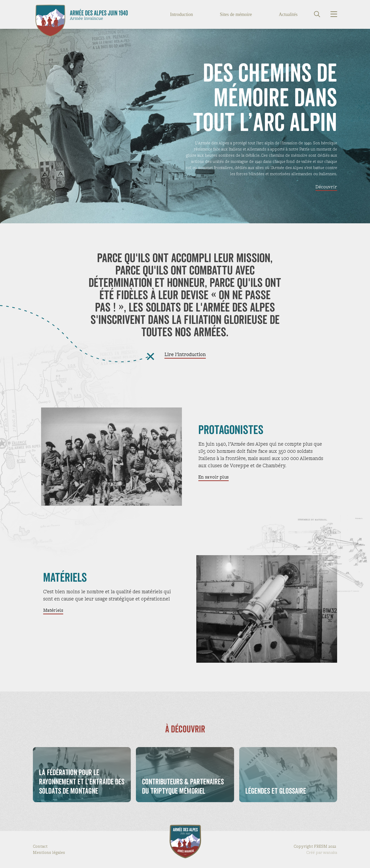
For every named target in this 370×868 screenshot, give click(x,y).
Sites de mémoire (236, 14)
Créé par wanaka (322, 852)
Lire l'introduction (185, 354)
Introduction (182, 14)
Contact (40, 846)
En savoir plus (214, 477)
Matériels (53, 610)
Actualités (288, 14)
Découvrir (326, 187)
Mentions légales (49, 852)
